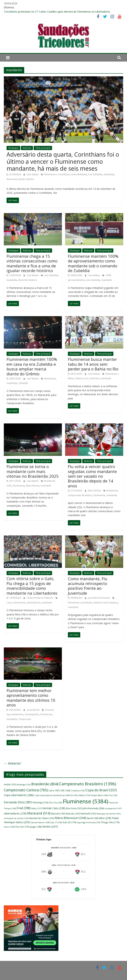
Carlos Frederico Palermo (40, 598)
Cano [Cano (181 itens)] (54, 791)
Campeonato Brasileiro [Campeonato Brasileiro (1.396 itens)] (88, 784)
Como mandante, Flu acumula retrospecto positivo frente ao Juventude (88, 586)
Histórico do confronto (87, 378)
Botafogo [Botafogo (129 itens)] (24, 784)
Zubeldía (23, 383)
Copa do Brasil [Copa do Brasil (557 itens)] (101, 790)
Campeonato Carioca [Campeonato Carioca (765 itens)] (26, 790)
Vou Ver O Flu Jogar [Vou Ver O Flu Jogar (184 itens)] (28, 827)
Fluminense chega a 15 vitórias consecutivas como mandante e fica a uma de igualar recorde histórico (32, 263)
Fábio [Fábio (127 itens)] (36, 808)
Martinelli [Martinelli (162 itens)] (88, 814)
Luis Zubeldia (95, 174)
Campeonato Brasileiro (80, 495)
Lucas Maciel (33, 710)
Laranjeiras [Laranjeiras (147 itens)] (113, 808)
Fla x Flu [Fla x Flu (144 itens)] (56, 803)
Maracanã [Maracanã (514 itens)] (39, 813)
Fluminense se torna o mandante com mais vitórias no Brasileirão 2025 (33, 471)
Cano (9, 603)
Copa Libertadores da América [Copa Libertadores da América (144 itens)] (52, 795)
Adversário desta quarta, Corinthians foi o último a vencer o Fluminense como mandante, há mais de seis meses (63, 161)
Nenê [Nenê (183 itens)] (93, 818)
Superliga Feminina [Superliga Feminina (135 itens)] (88, 822)
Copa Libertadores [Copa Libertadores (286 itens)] (19, 795)
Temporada (25, 719)
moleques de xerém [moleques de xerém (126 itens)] (16, 818)
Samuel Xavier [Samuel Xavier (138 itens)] (40, 822)
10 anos (49, 710)
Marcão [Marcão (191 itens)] (73, 814)
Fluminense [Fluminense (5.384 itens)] (86, 801)
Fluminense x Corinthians (57, 174)
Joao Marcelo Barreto (99, 598)
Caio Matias (33, 174)
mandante (109, 174)
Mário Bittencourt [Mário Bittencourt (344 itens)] (71, 818)
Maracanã (12, 179)
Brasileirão (112, 491)
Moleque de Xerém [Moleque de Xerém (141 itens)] (109, 814)
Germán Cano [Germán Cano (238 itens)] (54, 808)
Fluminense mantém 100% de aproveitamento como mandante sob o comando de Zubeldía (93, 263)
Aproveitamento (15, 714)
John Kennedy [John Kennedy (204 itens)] (93, 808)
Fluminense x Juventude (80, 603)
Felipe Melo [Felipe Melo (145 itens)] (99, 795)
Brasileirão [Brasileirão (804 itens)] (45, 784)
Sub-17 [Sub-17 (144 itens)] (56, 822)
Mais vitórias (33, 486)
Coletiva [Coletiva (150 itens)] (78, 791)
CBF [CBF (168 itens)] (65, 791)
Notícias (27, 148)
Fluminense (50, 379)
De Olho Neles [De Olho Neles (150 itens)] (80, 795)
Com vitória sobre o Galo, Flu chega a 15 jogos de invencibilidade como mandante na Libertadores (32, 586)
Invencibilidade (79, 174)
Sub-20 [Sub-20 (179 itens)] (69, 822)
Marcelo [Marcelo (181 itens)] (58, 814)
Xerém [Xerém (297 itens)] (50, 826)
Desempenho (32, 714)
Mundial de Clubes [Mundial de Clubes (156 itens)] (42, 818)
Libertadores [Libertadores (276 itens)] (15, 813)
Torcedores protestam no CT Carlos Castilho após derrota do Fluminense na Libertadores (57, 12)
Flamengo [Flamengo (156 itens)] (41, 802)
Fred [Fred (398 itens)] (24, 808)
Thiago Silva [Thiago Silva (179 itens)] (110, 822)
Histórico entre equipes (106, 603)
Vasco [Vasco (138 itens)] (9, 827)
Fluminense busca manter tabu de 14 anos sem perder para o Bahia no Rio (93, 364)
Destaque (13, 148)
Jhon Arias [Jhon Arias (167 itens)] (74, 808)
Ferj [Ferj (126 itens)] (113, 795)
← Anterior (12, 763)
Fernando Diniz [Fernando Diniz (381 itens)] (18, 802)
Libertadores (33, 603)
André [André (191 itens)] (10, 784)
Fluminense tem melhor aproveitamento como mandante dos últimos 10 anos (31, 698)
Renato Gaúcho (26, 179)
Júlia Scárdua (95, 491)
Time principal (43, 148)
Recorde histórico (28, 280)
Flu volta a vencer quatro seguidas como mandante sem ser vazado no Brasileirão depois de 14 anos (92, 476)
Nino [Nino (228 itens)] (105, 818)
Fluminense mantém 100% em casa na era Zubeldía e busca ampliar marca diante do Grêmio (32, 366)
